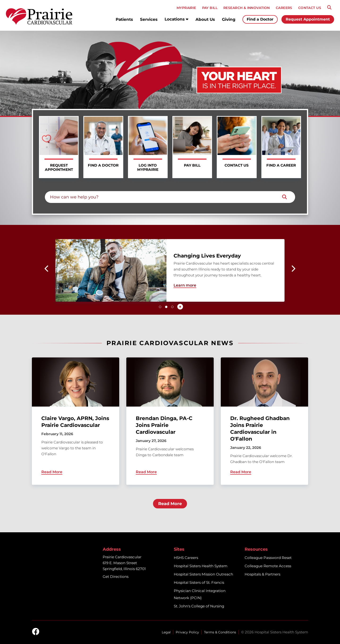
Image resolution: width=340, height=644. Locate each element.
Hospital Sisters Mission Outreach (203, 574)
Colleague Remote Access (268, 566)
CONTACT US (310, 8)
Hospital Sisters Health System (201, 566)
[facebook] (36, 632)
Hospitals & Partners (262, 574)
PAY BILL (210, 8)
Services (149, 19)
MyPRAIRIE (186, 8)
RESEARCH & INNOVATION (247, 8)
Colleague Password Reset (268, 558)
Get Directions (116, 577)
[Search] (329, 8)
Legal (166, 632)
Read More (170, 504)
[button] (47, 269)
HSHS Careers (186, 558)
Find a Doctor (260, 19)
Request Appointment (308, 19)
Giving (229, 19)
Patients (124, 19)
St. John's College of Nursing (199, 606)
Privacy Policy (187, 632)
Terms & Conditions (220, 632)
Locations (176, 19)
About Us (205, 19)
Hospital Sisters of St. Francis (199, 582)
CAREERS (284, 8)
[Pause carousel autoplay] (180, 307)
